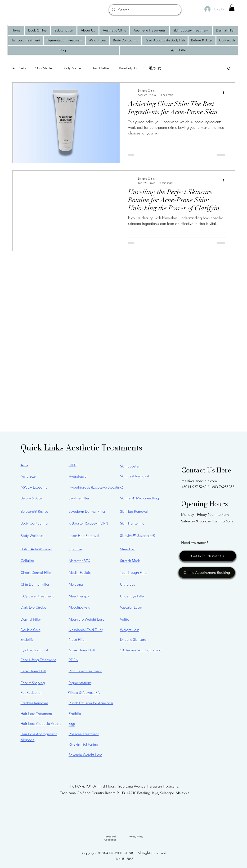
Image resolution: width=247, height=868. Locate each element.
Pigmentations (80, 683)
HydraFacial (78, 476)
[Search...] (145, 10)
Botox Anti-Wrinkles (36, 549)
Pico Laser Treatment (85, 671)
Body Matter (72, 68)
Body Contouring (34, 523)
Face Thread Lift (33, 671)
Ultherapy (128, 584)
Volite (125, 619)
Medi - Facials (80, 572)
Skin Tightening (132, 523)
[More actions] (225, 93)
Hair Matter (100, 68)
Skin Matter (44, 68)
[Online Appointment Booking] (207, 572)
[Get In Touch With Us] (208, 556)
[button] (232, 8)
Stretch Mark (130, 561)
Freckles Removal (34, 703)
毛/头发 (155, 68)
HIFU (73, 465)
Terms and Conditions (110, 838)
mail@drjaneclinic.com (199, 481)
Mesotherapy (79, 596)
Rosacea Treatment (84, 734)
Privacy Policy (136, 837)
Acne (25, 465)
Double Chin (31, 630)
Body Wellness (32, 536)
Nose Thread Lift (82, 650)
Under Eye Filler (132, 596)
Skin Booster (130, 466)
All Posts (19, 68)
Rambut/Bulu (129, 68)
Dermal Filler (31, 619)
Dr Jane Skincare (133, 639)
